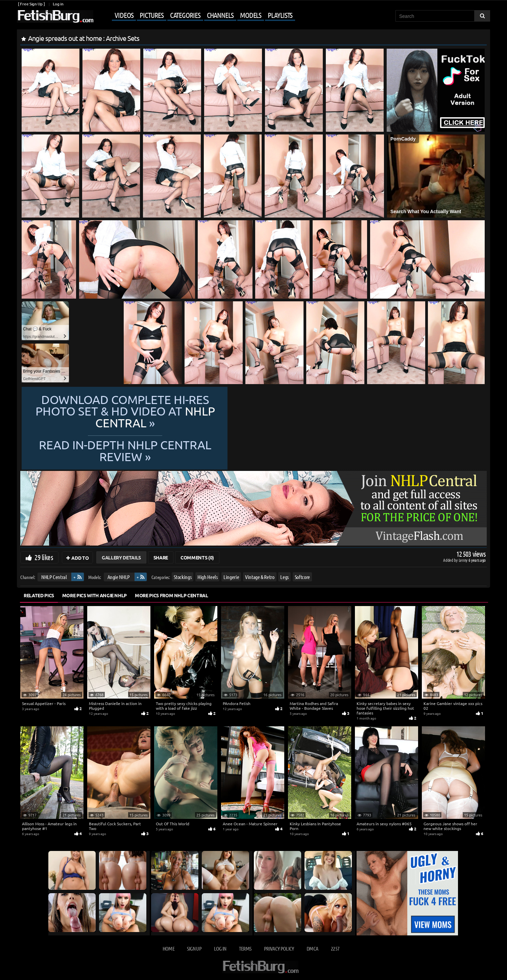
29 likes (44, 557)
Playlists (280, 15)
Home (168, 948)
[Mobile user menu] (195, 16)
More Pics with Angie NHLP (94, 595)
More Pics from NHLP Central (172, 595)
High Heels (208, 577)
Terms (245, 948)
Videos (124, 15)
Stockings (183, 577)
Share (161, 557)
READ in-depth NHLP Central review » (254, 444)
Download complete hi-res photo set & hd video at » (253, 417)
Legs (284, 577)
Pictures (151, 15)
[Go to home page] (55, 16)
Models (251, 15)
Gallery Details (121, 557)
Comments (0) (197, 557)
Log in (58, 4)
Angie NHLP (119, 577)
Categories (185, 15)
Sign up (194, 948)
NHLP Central (54, 577)
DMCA (312, 948)
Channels (220, 15)
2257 (335, 948)
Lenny (464, 560)
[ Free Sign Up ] (31, 4)
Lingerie (231, 577)
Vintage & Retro (260, 577)
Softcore (302, 577)
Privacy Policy (279, 948)
